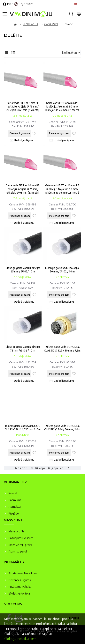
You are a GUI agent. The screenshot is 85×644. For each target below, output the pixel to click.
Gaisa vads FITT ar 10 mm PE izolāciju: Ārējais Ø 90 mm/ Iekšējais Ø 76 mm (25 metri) (62, 189)
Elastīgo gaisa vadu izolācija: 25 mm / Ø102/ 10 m (23, 270)
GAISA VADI (51, 24)
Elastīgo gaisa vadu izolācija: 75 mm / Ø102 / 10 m (23, 349)
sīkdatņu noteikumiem (20, 639)
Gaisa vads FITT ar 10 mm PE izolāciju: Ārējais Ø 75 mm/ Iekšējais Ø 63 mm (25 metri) (23, 189)
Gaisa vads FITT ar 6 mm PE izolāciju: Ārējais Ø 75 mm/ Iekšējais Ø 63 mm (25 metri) (23, 107)
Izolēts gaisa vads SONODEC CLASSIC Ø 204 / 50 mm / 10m (62, 428)
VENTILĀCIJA (30, 24)
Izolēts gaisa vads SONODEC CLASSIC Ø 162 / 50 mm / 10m (23, 428)
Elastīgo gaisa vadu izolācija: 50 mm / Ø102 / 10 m (62, 270)
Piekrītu (75, 618)
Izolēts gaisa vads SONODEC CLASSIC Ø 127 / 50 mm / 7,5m (62, 349)
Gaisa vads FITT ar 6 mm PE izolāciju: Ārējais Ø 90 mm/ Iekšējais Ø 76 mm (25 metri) (62, 107)
